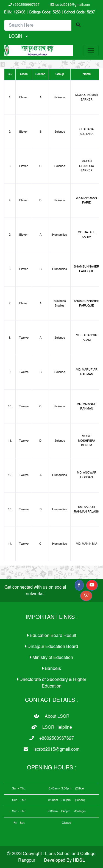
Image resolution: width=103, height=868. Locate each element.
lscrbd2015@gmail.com (70, 5)
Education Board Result (52, 636)
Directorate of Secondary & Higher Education (52, 683)
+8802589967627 (24, 5)
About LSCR (52, 716)
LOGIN (16, 36)
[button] (79, 585)
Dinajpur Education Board (51, 647)
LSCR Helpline (52, 727)
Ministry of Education (51, 658)
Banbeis (52, 669)
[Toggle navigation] (91, 51)
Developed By (64, 860)
